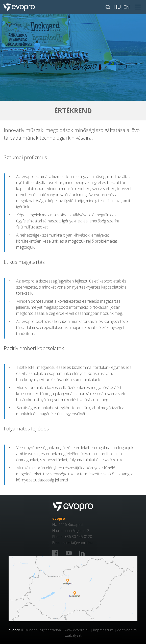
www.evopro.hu (77, 630)
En (127, 7)
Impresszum (103, 630)
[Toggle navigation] (138, 7)
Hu (117, 7)
